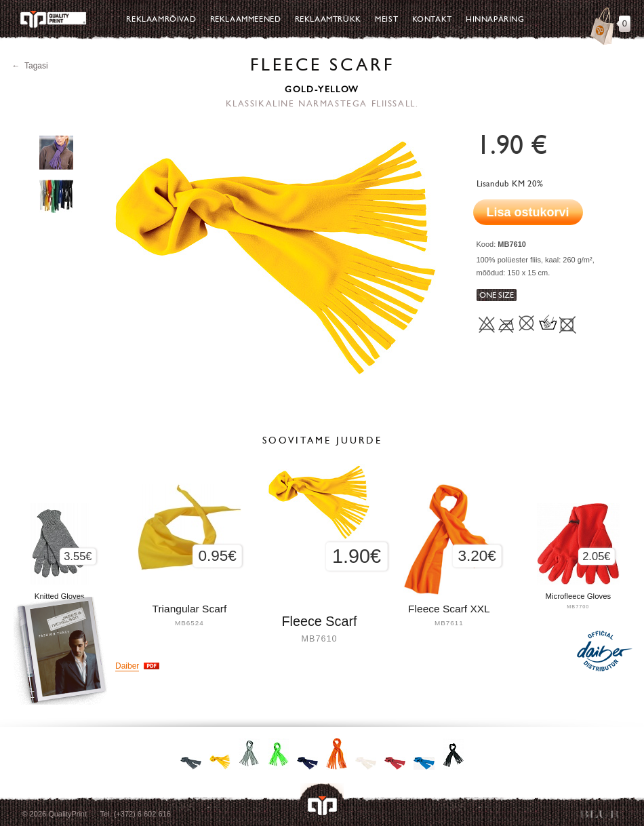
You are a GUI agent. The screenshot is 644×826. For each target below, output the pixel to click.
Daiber (127, 666)
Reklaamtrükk (328, 19)
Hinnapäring (495, 19)
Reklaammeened (246, 19)
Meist (386, 19)
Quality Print (53, 19)
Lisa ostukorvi (528, 212)
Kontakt (432, 19)
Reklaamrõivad (161, 19)
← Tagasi (30, 66)
